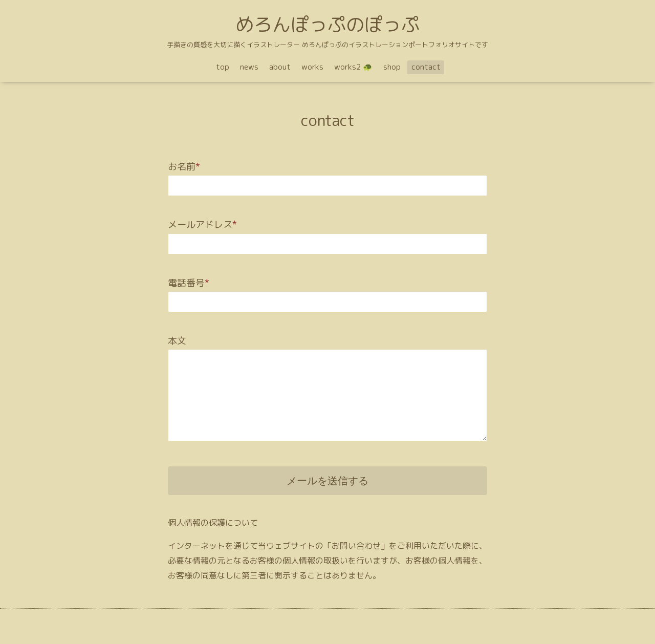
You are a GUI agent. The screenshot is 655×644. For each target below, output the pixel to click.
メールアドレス (202, 224)
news (249, 67)
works (312, 67)
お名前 (184, 167)
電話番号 (189, 283)
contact (426, 67)
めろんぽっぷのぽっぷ (327, 24)
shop (392, 67)
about (280, 67)
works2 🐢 (353, 67)
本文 (177, 341)
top (223, 67)
